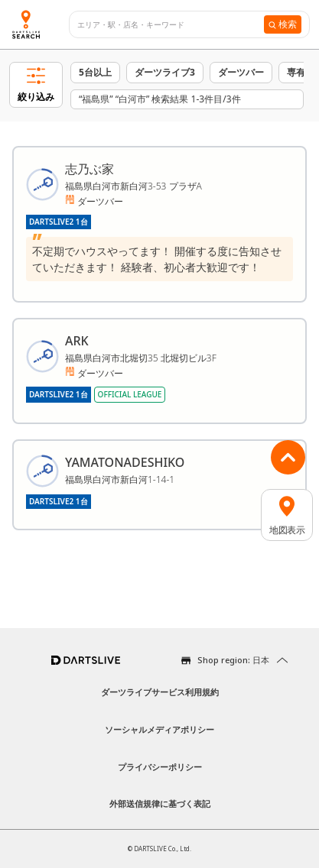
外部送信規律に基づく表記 (160, 803)
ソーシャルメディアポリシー (159, 729)
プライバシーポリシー (160, 767)
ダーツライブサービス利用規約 (160, 692)
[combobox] (171, 25)
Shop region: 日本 (233, 660)
